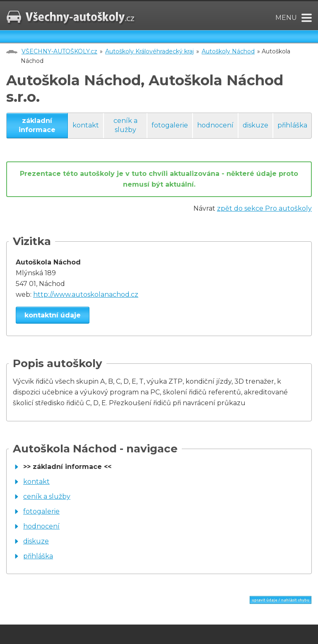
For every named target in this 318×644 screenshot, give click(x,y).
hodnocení (215, 125)
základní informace (37, 125)
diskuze (255, 125)
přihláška (292, 125)
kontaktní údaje (53, 315)
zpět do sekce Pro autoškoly (264, 208)
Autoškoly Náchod (228, 51)
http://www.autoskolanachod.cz (86, 294)
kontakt (86, 125)
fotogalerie (170, 125)
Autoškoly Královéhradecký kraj (149, 51)
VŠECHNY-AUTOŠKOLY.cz (59, 51)
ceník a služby (125, 125)
